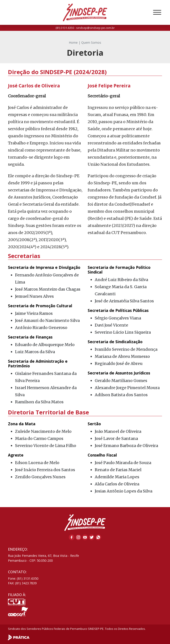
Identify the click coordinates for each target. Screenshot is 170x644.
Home (73, 42)
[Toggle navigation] (157, 12)
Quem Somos (91, 42)
